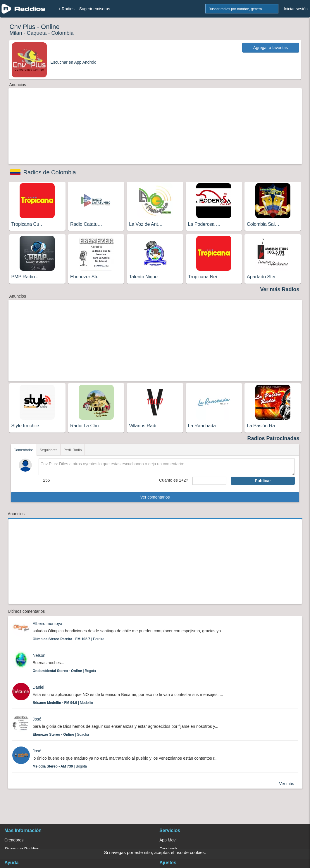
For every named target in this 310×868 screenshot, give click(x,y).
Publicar (263, 481)
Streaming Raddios (22, 849)
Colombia (63, 33)
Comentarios (24, 450)
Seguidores (49, 450)
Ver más (286, 784)
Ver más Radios (280, 289)
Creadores (14, 840)
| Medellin (63, 703)
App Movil (168, 840)
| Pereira (69, 639)
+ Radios (66, 9)
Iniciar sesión (296, 9)
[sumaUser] (209, 481)
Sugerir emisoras (95, 9)
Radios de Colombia (50, 172)
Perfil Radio (73, 450)
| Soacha (61, 735)
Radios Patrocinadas (273, 438)
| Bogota (64, 671)
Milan (16, 33)
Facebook (168, 849)
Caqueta (37, 33)
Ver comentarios (155, 497)
